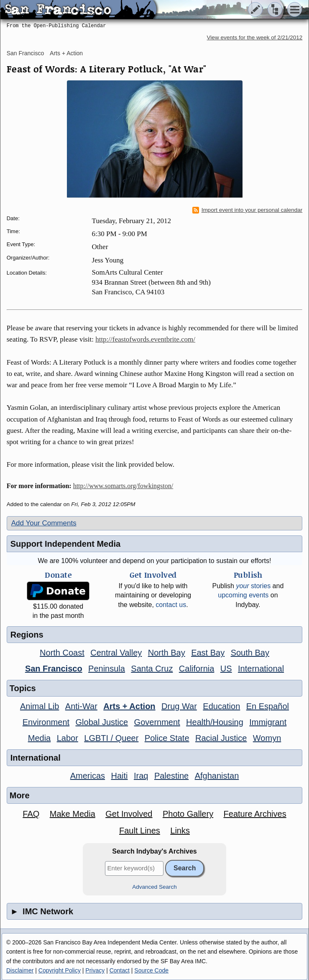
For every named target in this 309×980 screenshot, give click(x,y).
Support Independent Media (65, 544)
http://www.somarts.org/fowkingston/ (123, 486)
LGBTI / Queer (111, 738)
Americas (88, 776)
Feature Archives (255, 814)
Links (180, 831)
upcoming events (243, 595)
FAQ (31, 814)
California (197, 669)
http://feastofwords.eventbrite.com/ (145, 339)
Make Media (73, 814)
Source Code (151, 970)
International (261, 669)
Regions (27, 635)
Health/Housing (215, 722)
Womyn (267, 738)
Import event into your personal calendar (248, 210)
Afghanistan (217, 776)
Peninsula (107, 669)
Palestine (171, 776)
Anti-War (81, 706)
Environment (46, 722)
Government (157, 722)
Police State (167, 738)
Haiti (120, 776)
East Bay (208, 653)
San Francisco (25, 53)
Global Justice (102, 722)
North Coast (62, 653)
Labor (68, 738)
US (226, 669)
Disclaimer (20, 970)
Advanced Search (154, 887)
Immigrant (268, 722)
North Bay (167, 653)
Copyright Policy (60, 970)
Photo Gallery (188, 814)
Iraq (141, 776)
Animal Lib (40, 706)
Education (221, 706)
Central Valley (116, 653)
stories (253, 586)
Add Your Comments (44, 523)
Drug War (179, 706)
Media (39, 738)
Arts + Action (66, 53)
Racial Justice (221, 738)
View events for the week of (255, 37)
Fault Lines (140, 831)
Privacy (95, 970)
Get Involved (129, 814)
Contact (120, 970)
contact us (171, 605)
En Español (268, 706)
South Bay (250, 653)
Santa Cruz (152, 669)
